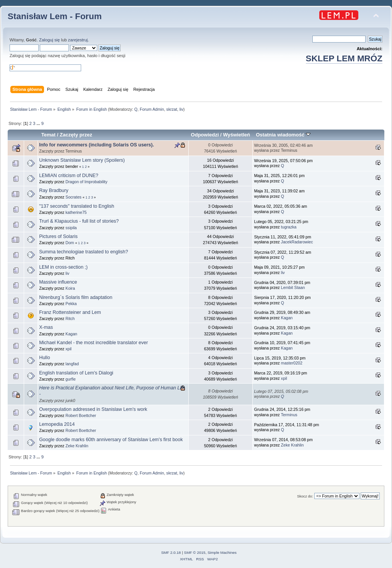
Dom (70, 243)
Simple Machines (222, 552)
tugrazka (289, 227)
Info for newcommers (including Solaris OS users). (96, 145)
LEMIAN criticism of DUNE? (69, 176)
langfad (72, 364)
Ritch (70, 318)
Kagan (287, 318)
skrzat (171, 109)
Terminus (289, 415)
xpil (69, 349)
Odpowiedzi (205, 135)
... (39, 123)
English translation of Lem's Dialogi (76, 373)
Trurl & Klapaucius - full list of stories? (79, 221)
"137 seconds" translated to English (77, 206)
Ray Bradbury (54, 190)
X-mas (46, 327)
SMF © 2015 (195, 552)
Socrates (73, 197)
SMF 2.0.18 (171, 552)
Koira (70, 288)
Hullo (44, 358)
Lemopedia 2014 (57, 424)
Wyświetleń (237, 135)
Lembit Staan (293, 287)
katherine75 (76, 212)
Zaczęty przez (76, 135)
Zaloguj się (49, 40)
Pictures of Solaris (58, 236)
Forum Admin (152, 109)
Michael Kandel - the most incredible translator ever (93, 343)
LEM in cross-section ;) (63, 267)
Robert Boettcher (81, 415)
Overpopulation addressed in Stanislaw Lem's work (93, 409)
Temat (48, 135)
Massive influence (58, 282)
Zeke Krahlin (77, 446)
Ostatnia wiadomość (283, 135)
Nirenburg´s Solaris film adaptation (76, 297)
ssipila (71, 228)
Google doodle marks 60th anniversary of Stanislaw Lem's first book (111, 440)
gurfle (71, 379)
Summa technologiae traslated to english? (83, 252)
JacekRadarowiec (297, 242)
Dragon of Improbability (87, 182)
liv (181, 109)
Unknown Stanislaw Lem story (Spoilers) (82, 160)
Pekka (71, 304)
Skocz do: (305, 496)
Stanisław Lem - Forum (55, 16)
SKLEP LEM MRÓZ (344, 58)
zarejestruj (78, 40)
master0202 (292, 363)
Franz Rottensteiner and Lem (70, 312)
